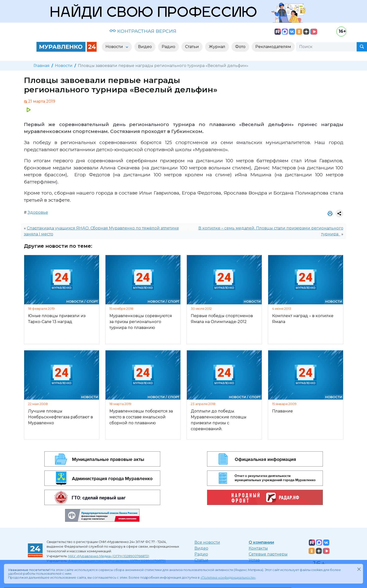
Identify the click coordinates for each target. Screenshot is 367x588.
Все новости (207, 542)
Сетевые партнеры (268, 554)
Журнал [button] (217, 47)
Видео (201, 548)
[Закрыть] (359, 569)
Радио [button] (168, 47)
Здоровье (38, 212)
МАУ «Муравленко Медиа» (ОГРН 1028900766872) (109, 556)
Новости (64, 66)
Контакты (258, 548)
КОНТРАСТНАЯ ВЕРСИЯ (143, 31)
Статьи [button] (192, 47)
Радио (201, 554)
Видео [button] (145, 47)
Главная (42, 66)
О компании (261, 542)
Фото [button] (240, 47)
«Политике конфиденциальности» (228, 578)
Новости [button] (115, 47)
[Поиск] (326, 47)
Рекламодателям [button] (273, 47)
